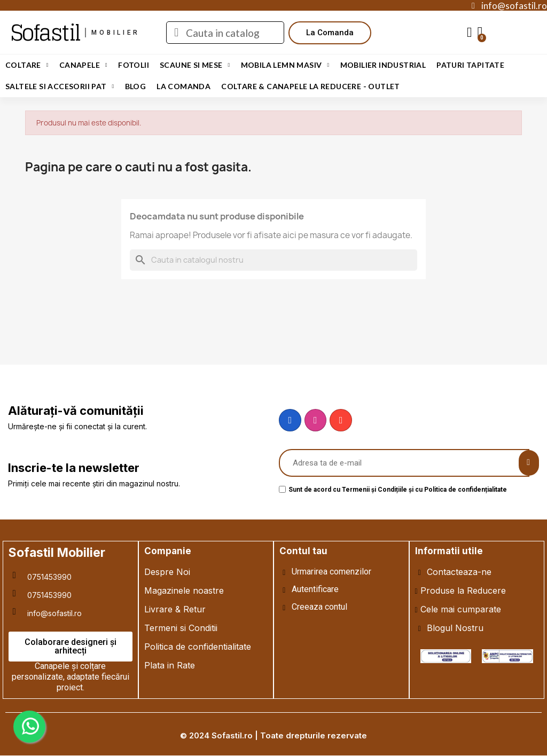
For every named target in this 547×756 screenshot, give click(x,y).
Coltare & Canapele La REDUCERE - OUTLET (311, 86)
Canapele (83, 65)
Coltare (27, 65)
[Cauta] (273, 260)
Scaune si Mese (195, 65)
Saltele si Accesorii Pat (60, 86)
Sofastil (45, 33)
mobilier (116, 33)
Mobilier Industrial (383, 65)
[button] (330, 33)
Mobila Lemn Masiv (285, 65)
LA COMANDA (183, 86)
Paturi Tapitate (470, 65)
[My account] (470, 33)
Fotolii (134, 65)
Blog (136, 86)
